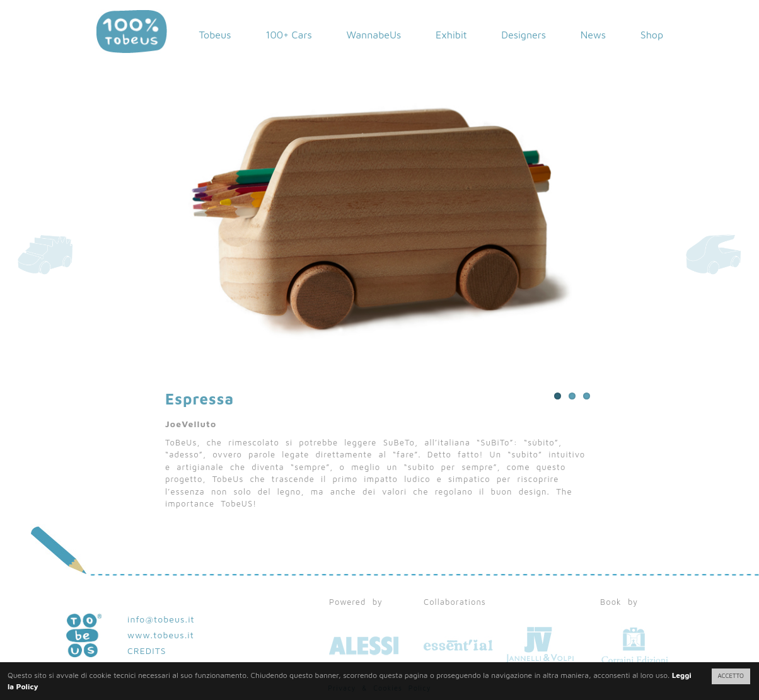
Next (487, 196)
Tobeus (215, 35)
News (593, 35)
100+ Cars (289, 35)
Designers (524, 35)
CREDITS (147, 651)
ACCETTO (731, 676)
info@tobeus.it (161, 619)
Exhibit (451, 35)
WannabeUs (374, 35)
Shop (652, 35)
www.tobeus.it (161, 635)
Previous (272, 196)
